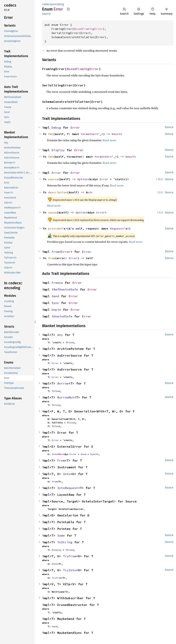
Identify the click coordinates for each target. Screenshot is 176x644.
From (55, 252)
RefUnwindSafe (66, 289)
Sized (70, 342)
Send (55, 296)
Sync (55, 303)
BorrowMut (66, 397)
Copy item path (68, 9)
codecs (46, 4)
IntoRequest (68, 488)
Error (75, 128)
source (53, 179)
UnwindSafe (63, 316)
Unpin (56, 310)
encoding (58, 4)
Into (54, 454)
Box (61, 454)
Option (82, 179)
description (58, 192)
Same (61, 535)
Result (117, 134)
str (90, 192)
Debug (56, 128)
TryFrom (70, 556)
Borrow (63, 383)
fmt (51, 134)
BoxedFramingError (88, 29)
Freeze (57, 283)
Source (46, 14)
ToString (65, 542)
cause (52, 212)
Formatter (89, 134)
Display (58, 150)
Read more (109, 140)
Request (116, 228)
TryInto (70, 570)
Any (60, 335)
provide (54, 228)
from (52, 258)
